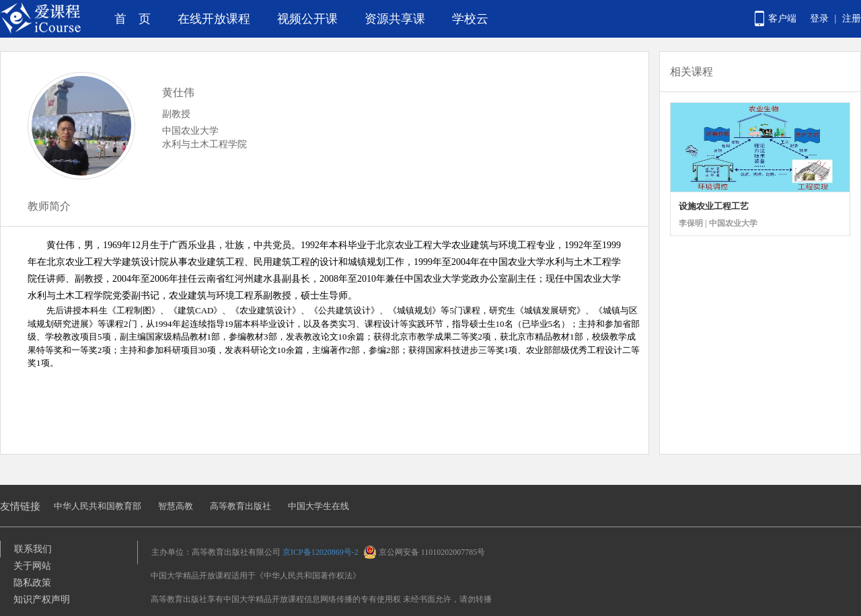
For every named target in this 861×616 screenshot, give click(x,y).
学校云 (470, 19)
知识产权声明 (42, 600)
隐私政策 (32, 583)
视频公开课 (307, 19)
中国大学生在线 (319, 506)
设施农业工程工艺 (714, 206)
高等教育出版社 (240, 506)
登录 (819, 18)
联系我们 (33, 549)
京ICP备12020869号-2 (321, 552)
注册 (852, 18)
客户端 (782, 18)
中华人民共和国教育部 (98, 506)
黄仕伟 (178, 92)
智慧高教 (176, 506)
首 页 (133, 19)
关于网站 (32, 566)
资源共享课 (395, 19)
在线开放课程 (214, 19)
